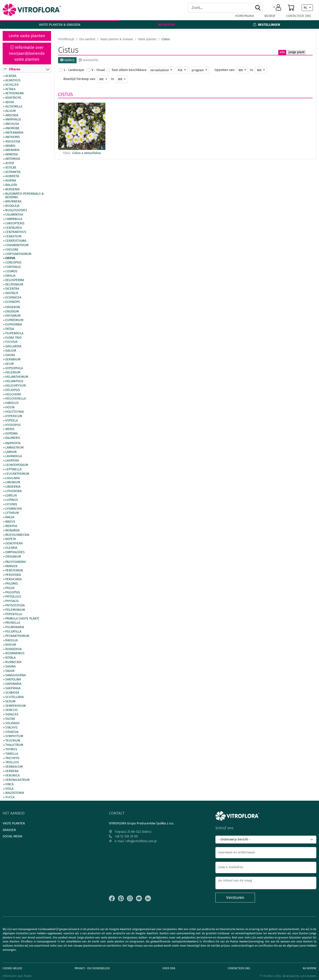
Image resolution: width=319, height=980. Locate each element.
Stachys (11, 728)
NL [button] (306, 8)
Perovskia (13, 575)
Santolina (13, 680)
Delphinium (14, 285)
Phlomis (12, 584)
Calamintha (14, 215)
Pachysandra (16, 562)
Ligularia (13, 478)
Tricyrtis (12, 758)
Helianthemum (17, 377)
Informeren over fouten (17, 976)
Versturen (235, 897)
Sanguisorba (16, 675)
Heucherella (16, 399)
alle (282, 52)
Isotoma (11, 434)
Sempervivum (16, 706)
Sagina (10, 667)
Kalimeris (13, 438)
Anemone (12, 129)
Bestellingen (267, 25)
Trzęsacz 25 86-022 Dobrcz (130, 832)
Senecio (11, 710)
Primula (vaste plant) (22, 619)
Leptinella (13, 469)
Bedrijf (270, 16)
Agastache (13, 98)
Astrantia (13, 172)
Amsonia (12, 115)
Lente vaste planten (27, 36)
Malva (10, 518)
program (198, 70)
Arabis (10, 146)
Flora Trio (13, 338)
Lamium (11, 452)
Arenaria (12, 150)
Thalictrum (14, 745)
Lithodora (13, 491)
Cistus (10, 258)
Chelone (12, 250)
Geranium (13, 360)
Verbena (12, 771)
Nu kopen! (167, 25)
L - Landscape (74, 70)
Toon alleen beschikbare (129, 70)
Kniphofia (13, 443)
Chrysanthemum (18, 254)
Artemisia (13, 159)
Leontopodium (17, 465)
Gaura (10, 355)
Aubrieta (12, 176)
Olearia (11, 548)
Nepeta (11, 539)
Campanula (14, 219)
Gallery (67, 60)
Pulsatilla (13, 632)
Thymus (11, 749)
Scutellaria (15, 697)
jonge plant (296, 52)
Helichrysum (16, 386)
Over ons (169, 968)
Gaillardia (13, 347)
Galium (11, 351)
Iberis (10, 429)
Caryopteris (15, 224)
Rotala (10, 658)
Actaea (10, 89)
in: (252, 70)
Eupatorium (14, 320)
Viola (9, 789)
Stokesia (12, 732)
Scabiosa (12, 693)
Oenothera (14, 544)
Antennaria (14, 133)
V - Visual (98, 70)
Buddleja (12, 206)
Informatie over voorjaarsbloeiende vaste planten (27, 53)
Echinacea (13, 298)
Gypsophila (14, 368)
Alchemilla (14, 107)
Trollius (12, 763)
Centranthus (16, 232)
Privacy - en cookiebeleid (92, 968)
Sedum (10, 702)
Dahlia (10, 276)
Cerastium (13, 237)
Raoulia (11, 640)
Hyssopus (13, 425)
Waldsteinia (15, 793)
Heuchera (13, 395)
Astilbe (11, 168)
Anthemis (13, 137)
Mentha (11, 526)
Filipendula (14, 333)
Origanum (13, 557)
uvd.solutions (308, 976)
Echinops (13, 302)
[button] (278, 8)
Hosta (10, 408)
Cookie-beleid (12, 968)
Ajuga (10, 102)
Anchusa (12, 124)
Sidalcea (12, 715)
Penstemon (14, 571)
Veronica (12, 776)
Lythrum (12, 513)
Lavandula (14, 456)
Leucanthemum (17, 474)
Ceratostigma (16, 241)
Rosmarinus (15, 654)
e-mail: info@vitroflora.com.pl (133, 841)
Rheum (11, 645)
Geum (9, 364)
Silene (10, 719)
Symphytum (14, 736)
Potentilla (14, 614)
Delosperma (15, 280)
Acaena (11, 76)
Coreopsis (13, 263)
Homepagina (245, 16)
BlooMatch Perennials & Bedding (25, 196)
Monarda (12, 531)
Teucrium (13, 741)
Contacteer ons (299, 16)
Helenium (13, 373)
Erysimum (13, 316)
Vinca (9, 784)
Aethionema (15, 94)
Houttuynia (15, 412)
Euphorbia (14, 325)
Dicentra (12, 289)
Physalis (12, 601)
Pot (181, 70)
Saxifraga (13, 689)
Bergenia (12, 189)
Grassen (9, 830)
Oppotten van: (225, 70)
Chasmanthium (17, 245)
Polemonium (15, 610)
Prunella (13, 623)
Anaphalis (13, 120)
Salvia (10, 671)
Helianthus (14, 381)
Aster (10, 163)
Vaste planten (14, 823)
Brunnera (13, 202)
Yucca (10, 798)
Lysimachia (14, 509)
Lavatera (12, 461)
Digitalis (12, 293)
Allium (10, 111)
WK (241, 70)
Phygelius (13, 597)
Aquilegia (13, 142)
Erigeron (13, 307)
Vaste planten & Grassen (60, 25)
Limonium (13, 483)
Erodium (12, 312)
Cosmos (11, 271)
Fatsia (10, 329)
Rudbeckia (13, 662)
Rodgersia (13, 649)
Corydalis (13, 267)
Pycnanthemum (17, 636)
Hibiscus (12, 403)
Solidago (12, 723)
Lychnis (11, 504)
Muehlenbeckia (17, 535)
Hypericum (14, 416)
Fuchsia (11, 342)
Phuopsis (13, 593)
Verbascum (14, 767)
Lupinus (12, 500)
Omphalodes (15, 552)
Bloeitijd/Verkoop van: (79, 79)
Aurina (11, 181)
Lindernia (13, 487)
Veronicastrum (17, 780)
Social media (12, 836)
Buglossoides (16, 211)
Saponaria (13, 684)
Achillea (12, 85)
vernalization (160, 70)
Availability (89, 60)
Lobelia (11, 496)
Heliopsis (13, 390)
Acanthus (13, 80)
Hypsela (12, 421)
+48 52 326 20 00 (123, 836)
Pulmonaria (15, 627)
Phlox (10, 588)
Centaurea (14, 228)
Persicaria (13, 579)
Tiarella (12, 754)
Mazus (10, 522)
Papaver (11, 566)
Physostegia (15, 606)
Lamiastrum (14, 448)
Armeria (12, 155)
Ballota (11, 185)
